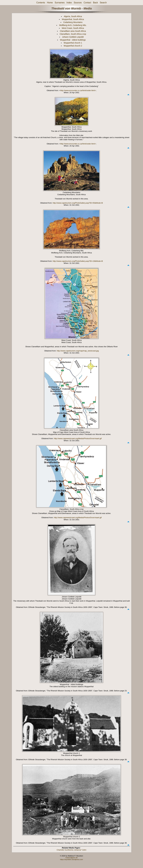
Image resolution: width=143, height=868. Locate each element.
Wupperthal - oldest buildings (73, 40)
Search (103, 3)
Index (69, 3)
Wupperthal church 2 (73, 46)
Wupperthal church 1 (73, 43)
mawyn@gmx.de (71, 858)
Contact (87, 3)
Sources (78, 3)
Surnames (60, 3)
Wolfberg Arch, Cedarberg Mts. (73, 25)
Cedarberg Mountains (73, 22)
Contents (41, 3)
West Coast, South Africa (73, 28)
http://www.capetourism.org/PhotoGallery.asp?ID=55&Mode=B (78, 203)
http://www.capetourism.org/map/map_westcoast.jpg (78, 351)
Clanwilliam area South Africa (73, 31)
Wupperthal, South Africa (73, 19)
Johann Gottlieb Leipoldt (73, 37)
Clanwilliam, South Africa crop (73, 34)
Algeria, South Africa (73, 16)
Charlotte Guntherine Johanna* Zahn (71, 850)
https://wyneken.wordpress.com (71, 859)
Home (50, 3)
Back (95, 3)
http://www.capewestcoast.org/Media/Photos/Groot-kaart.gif (78, 438)
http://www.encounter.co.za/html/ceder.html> (78, 90)
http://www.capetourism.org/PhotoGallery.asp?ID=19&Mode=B (78, 261)
